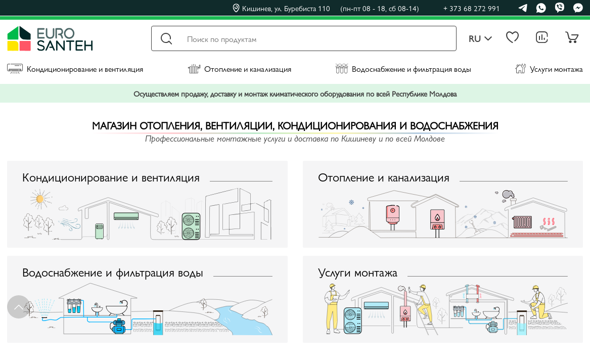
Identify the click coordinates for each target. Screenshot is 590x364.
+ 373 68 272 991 (472, 8)
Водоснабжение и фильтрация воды (403, 69)
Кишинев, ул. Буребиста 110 (326, 8)
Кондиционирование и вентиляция (75, 69)
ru (481, 39)
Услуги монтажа (549, 69)
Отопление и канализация (239, 69)
